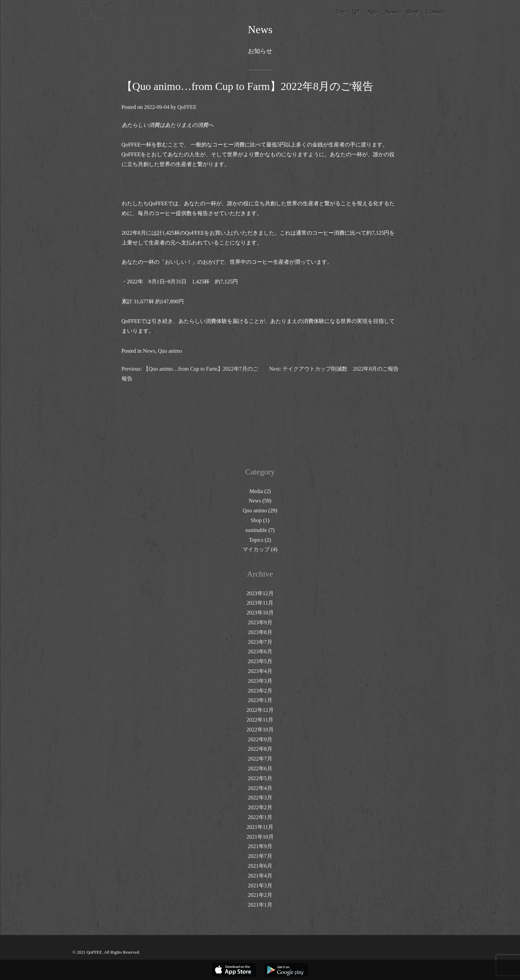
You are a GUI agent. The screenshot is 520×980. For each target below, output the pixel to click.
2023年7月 (260, 642)
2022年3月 (260, 798)
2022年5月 (260, 778)
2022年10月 (260, 730)
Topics (256, 540)
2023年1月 (260, 700)
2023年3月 (260, 681)
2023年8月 (260, 632)
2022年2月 (260, 807)
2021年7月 (260, 856)
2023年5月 (260, 661)
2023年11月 (260, 603)
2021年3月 (260, 885)
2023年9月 (260, 622)
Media (256, 491)
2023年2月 (260, 691)
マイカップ (256, 549)
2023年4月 (260, 671)
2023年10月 (260, 613)
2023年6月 (260, 651)
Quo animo (170, 351)
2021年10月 (260, 837)
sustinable (256, 530)
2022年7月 (260, 759)
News (149, 351)
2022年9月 (260, 739)
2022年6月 (260, 768)
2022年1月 (260, 817)
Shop (256, 520)
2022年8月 (260, 749)
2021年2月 (260, 895)
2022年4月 (260, 788)
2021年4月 (260, 876)
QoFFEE (187, 107)
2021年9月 (260, 846)
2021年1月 (260, 905)
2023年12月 (260, 593)
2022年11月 (260, 720)
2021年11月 (260, 827)
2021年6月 (260, 866)
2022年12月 (260, 710)
